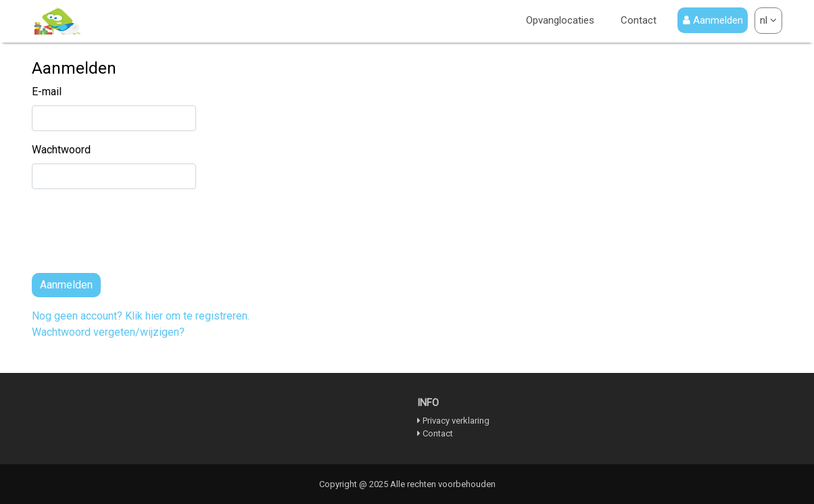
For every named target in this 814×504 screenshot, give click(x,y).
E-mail (47, 92)
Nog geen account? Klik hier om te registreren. (141, 316)
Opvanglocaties (560, 19)
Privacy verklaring (456, 421)
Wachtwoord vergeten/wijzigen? (108, 332)
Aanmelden (713, 20)
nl (768, 20)
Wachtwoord (61, 150)
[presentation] (135, 236)
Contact (639, 19)
